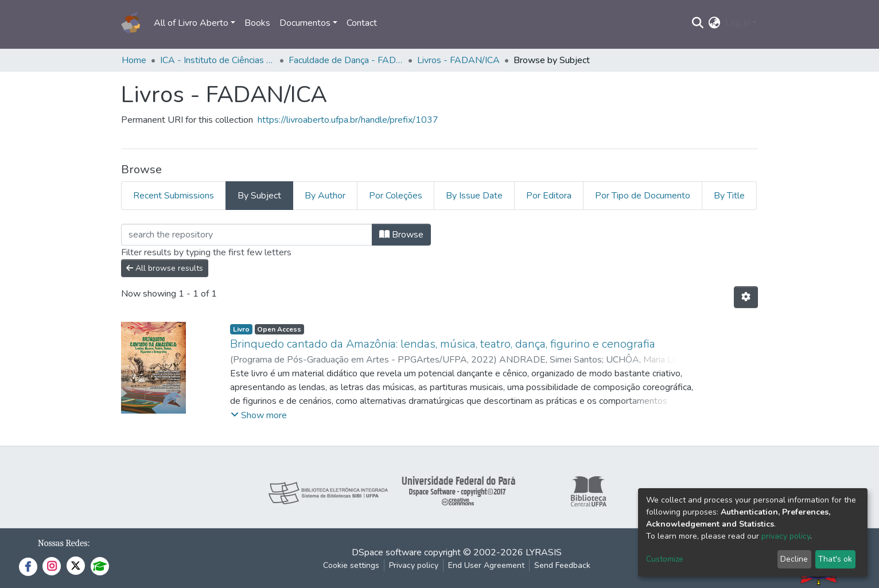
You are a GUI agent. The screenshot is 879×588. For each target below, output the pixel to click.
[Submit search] (698, 23)
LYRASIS (544, 552)
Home (134, 60)
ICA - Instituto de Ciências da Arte (217, 60)
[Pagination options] (746, 297)
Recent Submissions (174, 196)
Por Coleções (396, 196)
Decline (794, 559)
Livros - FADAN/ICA (458, 60)
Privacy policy (414, 565)
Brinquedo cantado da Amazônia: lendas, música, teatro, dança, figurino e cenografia (443, 344)
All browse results (165, 268)
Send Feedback (562, 565)
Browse (401, 235)
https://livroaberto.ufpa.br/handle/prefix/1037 (348, 120)
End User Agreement (486, 565)
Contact (362, 23)
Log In (738, 23)
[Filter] (247, 235)
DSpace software (387, 552)
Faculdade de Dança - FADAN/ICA (346, 60)
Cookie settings (351, 565)
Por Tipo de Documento (643, 196)
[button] (715, 23)
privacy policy (786, 536)
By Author (325, 196)
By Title (729, 196)
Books (257, 23)
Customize (665, 559)
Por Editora (549, 196)
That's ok (835, 559)
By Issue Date (474, 196)
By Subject (259, 196)
